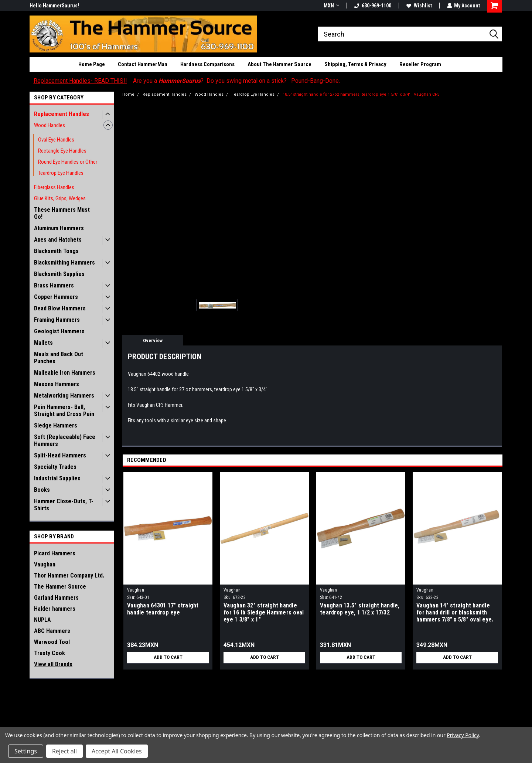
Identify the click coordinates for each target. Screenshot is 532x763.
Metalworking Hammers (64, 396)
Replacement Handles (62, 114)
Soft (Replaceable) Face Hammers (65, 440)
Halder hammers (55, 609)
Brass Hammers (54, 285)
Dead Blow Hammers (60, 308)
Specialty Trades (55, 467)
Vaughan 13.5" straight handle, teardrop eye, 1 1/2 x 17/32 (360, 609)
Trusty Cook (50, 653)
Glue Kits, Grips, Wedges (60, 198)
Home (128, 94)
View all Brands (53, 664)
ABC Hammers (52, 631)
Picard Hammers (55, 553)
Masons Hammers (57, 384)
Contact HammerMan (143, 64)
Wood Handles (50, 125)
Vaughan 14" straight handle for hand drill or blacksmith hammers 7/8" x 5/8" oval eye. (455, 612)
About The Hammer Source (279, 64)
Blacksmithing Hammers (64, 263)
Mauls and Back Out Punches (59, 358)
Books (42, 490)
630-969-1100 (372, 6)
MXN (331, 6)
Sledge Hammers (56, 425)
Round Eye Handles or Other (68, 162)
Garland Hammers (56, 598)
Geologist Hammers (59, 331)
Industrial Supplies (57, 478)
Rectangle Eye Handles (62, 151)
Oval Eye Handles (56, 140)
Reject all (64, 751)
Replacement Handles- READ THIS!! (80, 81)
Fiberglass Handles (54, 187)
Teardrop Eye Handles (61, 173)
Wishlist (419, 6)
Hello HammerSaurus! (54, 6)
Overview (153, 340)
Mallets (43, 343)
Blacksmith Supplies (59, 274)
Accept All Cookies (117, 751)
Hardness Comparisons (207, 64)
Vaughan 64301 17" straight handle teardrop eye (163, 609)
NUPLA (42, 620)
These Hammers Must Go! (62, 213)
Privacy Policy (463, 735)
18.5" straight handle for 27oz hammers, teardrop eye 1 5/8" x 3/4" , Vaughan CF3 (361, 94)
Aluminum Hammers (59, 228)
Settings (26, 751)
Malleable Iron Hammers (65, 373)
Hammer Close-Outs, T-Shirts (64, 505)
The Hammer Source (60, 587)
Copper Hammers (56, 297)
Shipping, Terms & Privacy (355, 64)
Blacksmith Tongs (56, 251)
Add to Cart (168, 657)
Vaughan (45, 564)
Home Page (92, 64)
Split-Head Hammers (60, 455)
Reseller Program (420, 64)
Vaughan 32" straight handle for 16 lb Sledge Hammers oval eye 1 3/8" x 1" (264, 612)
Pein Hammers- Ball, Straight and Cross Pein (64, 411)
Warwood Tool (52, 642)
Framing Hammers (57, 320)
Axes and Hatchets (58, 240)
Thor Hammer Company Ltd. (69, 575)
